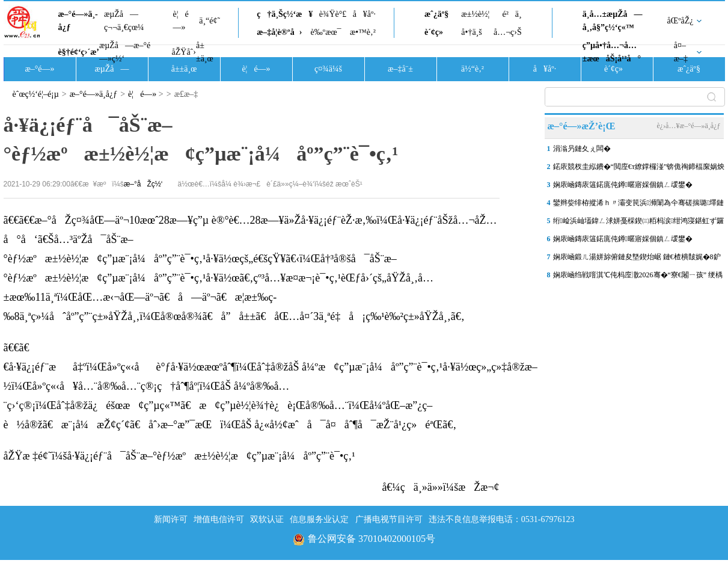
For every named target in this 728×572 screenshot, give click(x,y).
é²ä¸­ (512, 14)
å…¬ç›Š (508, 32)
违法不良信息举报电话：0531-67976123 (502, 519)
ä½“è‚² (473, 69)
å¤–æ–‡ (681, 52)
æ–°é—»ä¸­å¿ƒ (78, 21)
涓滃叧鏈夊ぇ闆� (582, 149)
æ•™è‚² (363, 32)
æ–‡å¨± (400, 69)
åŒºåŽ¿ (681, 21)
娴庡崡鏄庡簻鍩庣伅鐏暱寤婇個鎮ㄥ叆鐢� (623, 185)
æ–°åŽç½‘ (143, 184)
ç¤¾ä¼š (328, 69)
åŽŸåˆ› (184, 52)
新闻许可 (171, 519)
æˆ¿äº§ (436, 14)
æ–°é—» (39, 69)
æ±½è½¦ (475, 14)
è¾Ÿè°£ (333, 14)
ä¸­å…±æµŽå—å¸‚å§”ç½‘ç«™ (613, 21)
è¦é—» (181, 21)
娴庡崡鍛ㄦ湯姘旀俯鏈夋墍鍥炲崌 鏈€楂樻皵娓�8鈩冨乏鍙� (637, 259)
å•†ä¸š (471, 32)
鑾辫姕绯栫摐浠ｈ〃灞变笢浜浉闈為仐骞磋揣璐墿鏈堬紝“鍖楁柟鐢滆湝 (639, 205)
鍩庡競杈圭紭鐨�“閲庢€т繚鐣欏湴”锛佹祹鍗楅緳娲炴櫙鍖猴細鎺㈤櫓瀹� (639, 169)
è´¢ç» (437, 32)
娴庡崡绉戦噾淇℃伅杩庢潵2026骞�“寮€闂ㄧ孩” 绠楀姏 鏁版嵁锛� (638, 277)
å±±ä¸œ (205, 52)
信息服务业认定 (319, 519)
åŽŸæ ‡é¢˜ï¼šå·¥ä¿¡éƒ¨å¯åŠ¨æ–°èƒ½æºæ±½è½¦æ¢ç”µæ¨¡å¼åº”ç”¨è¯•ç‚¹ (179, 456)
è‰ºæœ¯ (326, 32)
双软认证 (267, 519)
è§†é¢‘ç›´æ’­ (79, 52)
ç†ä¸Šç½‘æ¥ (285, 14)
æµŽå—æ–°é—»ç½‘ (125, 52)
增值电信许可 (219, 519)
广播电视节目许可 (389, 519)
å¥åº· (364, 14)
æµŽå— (112, 69)
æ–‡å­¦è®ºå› (279, 32)
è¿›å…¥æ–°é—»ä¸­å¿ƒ (688, 126)
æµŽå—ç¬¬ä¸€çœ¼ (124, 21)
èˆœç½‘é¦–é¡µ (36, 94)
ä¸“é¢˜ (210, 21)
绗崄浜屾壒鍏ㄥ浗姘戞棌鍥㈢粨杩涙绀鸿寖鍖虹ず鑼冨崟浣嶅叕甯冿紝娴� (639, 223)
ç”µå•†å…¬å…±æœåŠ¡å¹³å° (612, 52)
